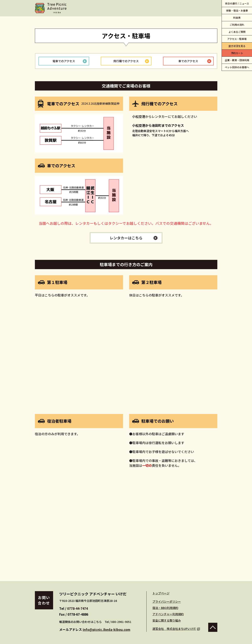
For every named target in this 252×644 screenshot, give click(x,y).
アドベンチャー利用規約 (168, 614)
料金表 (237, 18)
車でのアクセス (188, 61)
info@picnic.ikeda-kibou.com (107, 629)
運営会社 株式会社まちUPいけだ (176, 629)
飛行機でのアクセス (126, 61)
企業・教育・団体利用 (237, 60)
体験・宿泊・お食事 (237, 10)
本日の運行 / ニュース (237, 3)
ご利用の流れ (237, 25)
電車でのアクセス (64, 61)
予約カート (237, 53)
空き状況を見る (237, 46)
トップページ (161, 593)
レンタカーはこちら (126, 238)
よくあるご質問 (237, 32)
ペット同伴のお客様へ (237, 67)
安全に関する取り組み (167, 620)
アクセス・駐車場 (237, 39)
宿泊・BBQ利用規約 (165, 608)
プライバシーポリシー (167, 601)
